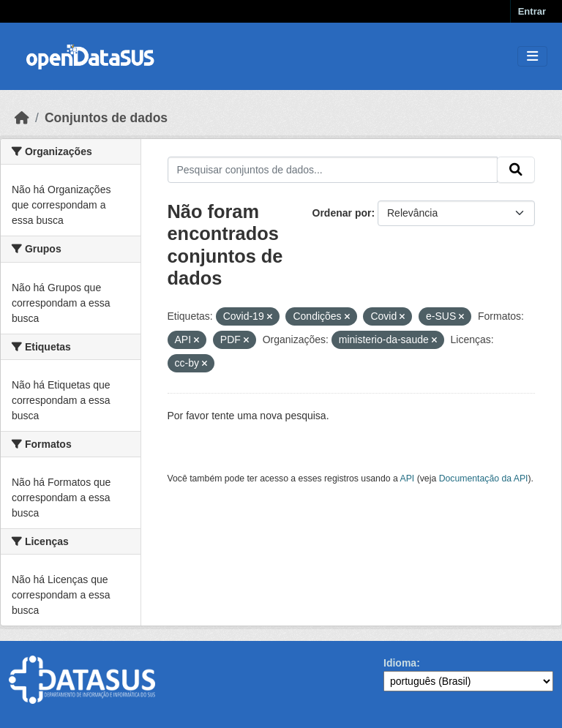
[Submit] (516, 170)
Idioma (400, 663)
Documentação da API (484, 479)
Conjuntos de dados (106, 118)
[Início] (22, 118)
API (408, 479)
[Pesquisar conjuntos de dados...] (333, 170)
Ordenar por (342, 213)
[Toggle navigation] (532, 57)
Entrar (532, 11)
